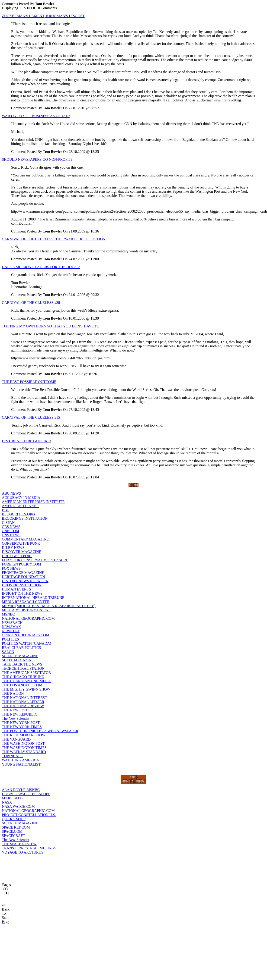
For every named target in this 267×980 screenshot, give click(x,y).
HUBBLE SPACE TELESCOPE (26, 794)
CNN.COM (10, 531)
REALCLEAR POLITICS (21, 648)
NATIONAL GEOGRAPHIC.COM (28, 618)
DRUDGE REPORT (17, 556)
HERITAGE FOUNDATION (23, 577)
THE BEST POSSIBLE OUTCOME (29, 382)
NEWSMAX (11, 627)
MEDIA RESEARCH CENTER (26, 602)
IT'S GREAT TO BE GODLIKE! (26, 441)
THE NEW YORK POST (21, 723)
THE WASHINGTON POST (23, 743)
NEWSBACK (12, 623)
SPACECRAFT (13, 836)
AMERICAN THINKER (20, 506)
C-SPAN (8, 523)
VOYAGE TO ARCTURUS (23, 852)
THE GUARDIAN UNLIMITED (27, 681)
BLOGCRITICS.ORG (18, 514)
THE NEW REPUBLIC (20, 714)
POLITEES (10, 639)
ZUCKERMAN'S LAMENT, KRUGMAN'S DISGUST (43, 16)
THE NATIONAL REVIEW (23, 706)
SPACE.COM (12, 831)
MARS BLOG (13, 798)
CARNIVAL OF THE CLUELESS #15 (31, 417)
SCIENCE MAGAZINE (20, 656)
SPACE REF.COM (16, 827)
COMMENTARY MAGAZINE (25, 539)
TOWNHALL (12, 756)
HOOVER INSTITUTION (22, 585)
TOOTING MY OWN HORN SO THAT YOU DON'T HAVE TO (51, 326)
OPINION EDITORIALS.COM (26, 635)
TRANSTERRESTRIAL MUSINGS (29, 848)
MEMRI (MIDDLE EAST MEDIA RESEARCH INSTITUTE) (49, 606)
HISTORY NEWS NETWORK (25, 581)
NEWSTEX (11, 631)
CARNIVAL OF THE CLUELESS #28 (31, 303)
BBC (6, 510)
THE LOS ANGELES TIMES (24, 685)
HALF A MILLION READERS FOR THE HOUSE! (41, 267)
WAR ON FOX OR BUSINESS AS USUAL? (36, 116)
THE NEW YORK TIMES (22, 727)
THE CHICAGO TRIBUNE (23, 677)
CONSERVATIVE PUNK (21, 543)
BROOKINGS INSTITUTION (25, 518)
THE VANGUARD (16, 739)
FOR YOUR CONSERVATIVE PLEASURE (35, 560)
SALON (8, 652)
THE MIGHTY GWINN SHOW (26, 689)
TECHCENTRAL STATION (23, 668)
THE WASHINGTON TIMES (24, 748)
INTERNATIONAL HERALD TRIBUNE (33, 598)
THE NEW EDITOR (17, 710)
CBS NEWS (11, 527)
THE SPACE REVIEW (19, 844)
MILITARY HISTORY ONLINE (26, 610)
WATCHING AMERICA (20, 760)
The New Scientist (16, 718)
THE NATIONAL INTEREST (24, 698)
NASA (7, 802)
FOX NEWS (11, 568)
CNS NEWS (11, 535)
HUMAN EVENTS (16, 589)
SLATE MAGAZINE (18, 660)
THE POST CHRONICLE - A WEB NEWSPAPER (40, 731)
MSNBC (8, 614)
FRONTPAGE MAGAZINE (23, 573)
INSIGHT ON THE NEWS (22, 593)
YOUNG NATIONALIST (21, 764)
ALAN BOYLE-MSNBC (21, 790)
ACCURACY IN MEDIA (21, 498)
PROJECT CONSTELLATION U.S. (29, 815)
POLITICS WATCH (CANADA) (26, 643)
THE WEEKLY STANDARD (24, 752)
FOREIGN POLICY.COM (22, 564)
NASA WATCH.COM (18, 806)
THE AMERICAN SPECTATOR (26, 673)
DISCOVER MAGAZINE (21, 552)
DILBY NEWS (13, 548)
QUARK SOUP (14, 819)
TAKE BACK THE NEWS (22, 664)
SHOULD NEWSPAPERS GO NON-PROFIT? (37, 159)
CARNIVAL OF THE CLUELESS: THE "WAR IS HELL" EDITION (54, 239)
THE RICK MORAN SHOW (24, 735)
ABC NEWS (11, 493)
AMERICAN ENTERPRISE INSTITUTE (33, 502)
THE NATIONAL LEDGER (23, 702)
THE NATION (13, 693)
